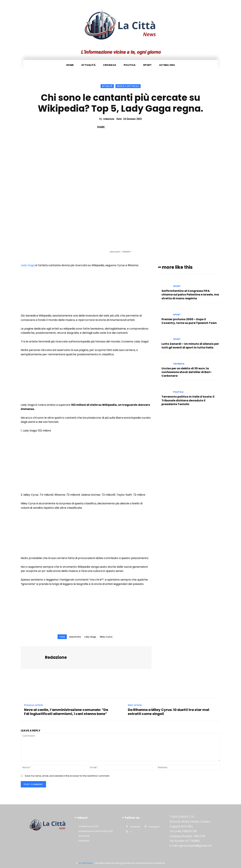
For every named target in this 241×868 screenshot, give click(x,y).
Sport (177, 286)
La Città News (86, 863)
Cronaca (179, 364)
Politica (178, 392)
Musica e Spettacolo (128, 86)
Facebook (135, 827)
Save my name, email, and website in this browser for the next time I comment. (67, 776)
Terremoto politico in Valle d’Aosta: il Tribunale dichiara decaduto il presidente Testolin (188, 400)
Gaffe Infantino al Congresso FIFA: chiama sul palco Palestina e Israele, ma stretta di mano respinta (190, 295)
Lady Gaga (28, 265)
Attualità (107, 86)
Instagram (154, 827)
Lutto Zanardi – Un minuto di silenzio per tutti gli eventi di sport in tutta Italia (190, 346)
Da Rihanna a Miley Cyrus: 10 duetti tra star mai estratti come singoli (169, 712)
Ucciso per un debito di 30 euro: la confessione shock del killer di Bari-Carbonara (187, 372)
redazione (109, 119)
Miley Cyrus (106, 637)
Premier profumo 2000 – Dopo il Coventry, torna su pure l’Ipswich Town (189, 321)
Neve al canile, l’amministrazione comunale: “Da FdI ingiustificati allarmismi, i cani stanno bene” (66, 712)
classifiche (75, 637)
